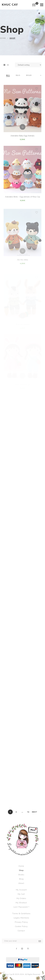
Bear (29, 75)
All (8, 75)
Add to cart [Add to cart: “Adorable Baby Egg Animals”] (23, 134)
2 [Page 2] (16, 812)
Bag (18, 75)
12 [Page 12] (28, 812)
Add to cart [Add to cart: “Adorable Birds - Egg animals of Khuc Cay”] (23, 196)
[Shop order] (28, 65)
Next (35, 812)
